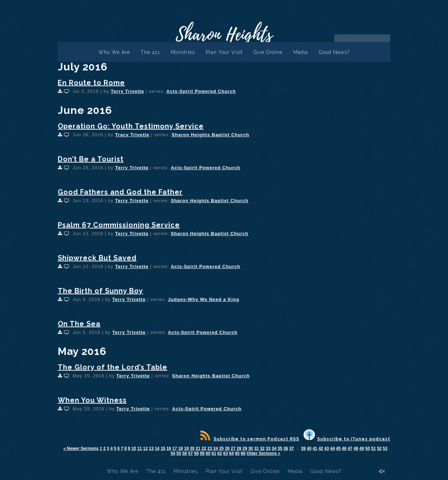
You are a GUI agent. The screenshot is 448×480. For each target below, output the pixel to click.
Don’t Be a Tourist (91, 159)
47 (350, 448)
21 (198, 448)
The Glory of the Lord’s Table (113, 367)
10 (134, 448)
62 (220, 453)
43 (327, 448)
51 (373, 448)
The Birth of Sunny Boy (100, 291)
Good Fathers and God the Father (120, 192)
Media (301, 52)
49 (362, 448)
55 (179, 453)
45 (338, 448)
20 (192, 448)
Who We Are (114, 52)
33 (268, 448)
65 (237, 453)
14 (157, 448)
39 (303, 448)
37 (291, 448)
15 (163, 448)
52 (379, 448)
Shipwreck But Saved (97, 258)
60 (208, 453)
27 (233, 448)
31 (256, 448)
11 (139, 448)
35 (280, 448)
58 (196, 453)
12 (145, 448)
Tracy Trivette (132, 135)
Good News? (334, 52)
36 (286, 448)
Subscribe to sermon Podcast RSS (250, 439)
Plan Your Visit (224, 52)
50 (368, 448)
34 (274, 448)
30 (250, 448)
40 (309, 448)
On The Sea (79, 324)
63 (226, 453)
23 (210, 448)
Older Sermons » (264, 453)
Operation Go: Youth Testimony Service (131, 126)
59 (202, 453)
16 (169, 448)
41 (315, 448)
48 (356, 448)
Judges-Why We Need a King (204, 299)
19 (186, 448)
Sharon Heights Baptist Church (210, 135)
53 (385, 448)
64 (231, 453)
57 (191, 453)
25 (221, 448)
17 (174, 448)
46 (344, 448)
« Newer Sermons (81, 448)
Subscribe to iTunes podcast (347, 439)
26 (227, 448)
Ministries (183, 52)
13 (151, 448)
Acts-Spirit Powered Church (201, 91)
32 (262, 448)
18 (180, 448)
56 (185, 453)
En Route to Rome (91, 83)
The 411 (150, 52)
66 (243, 453)
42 (321, 448)
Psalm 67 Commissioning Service (119, 225)
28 (239, 448)
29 (245, 448)
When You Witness (92, 400)
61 (214, 453)
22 (204, 448)
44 (332, 448)
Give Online (268, 52)
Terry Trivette (127, 91)
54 (173, 453)
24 (215, 448)
